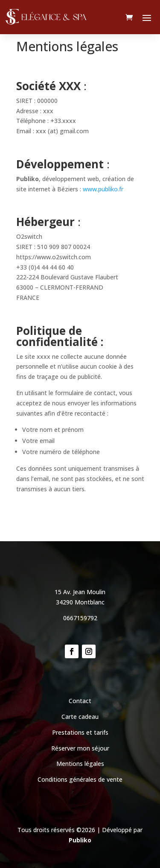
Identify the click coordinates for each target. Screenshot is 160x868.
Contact (80, 701)
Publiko (80, 840)
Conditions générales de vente (80, 779)
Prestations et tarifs (80, 732)
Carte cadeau (80, 717)
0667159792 (80, 618)
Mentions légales (80, 764)
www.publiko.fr (103, 189)
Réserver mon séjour (80, 748)
